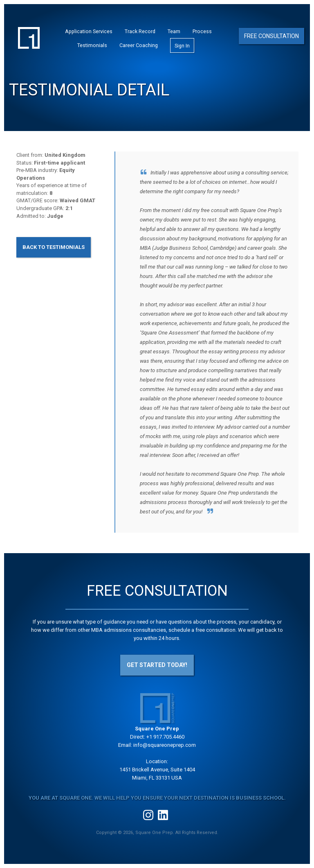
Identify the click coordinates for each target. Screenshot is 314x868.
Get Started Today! (157, 665)
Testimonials (92, 45)
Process (202, 31)
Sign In (182, 46)
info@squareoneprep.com (165, 745)
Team (174, 31)
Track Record (140, 31)
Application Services (89, 31)
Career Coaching (139, 45)
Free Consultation (271, 36)
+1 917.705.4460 (165, 737)
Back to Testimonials (54, 247)
